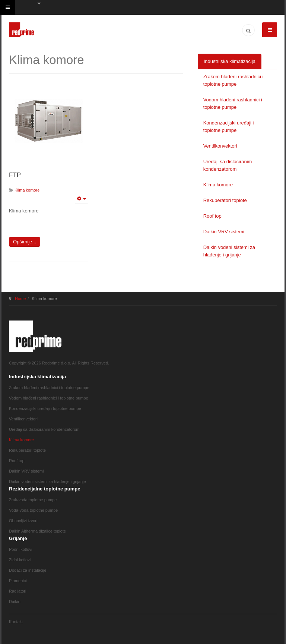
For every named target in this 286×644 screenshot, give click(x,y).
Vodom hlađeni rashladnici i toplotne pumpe (233, 103)
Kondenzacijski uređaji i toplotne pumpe (229, 127)
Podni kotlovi (20, 549)
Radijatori (18, 591)
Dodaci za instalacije (28, 570)
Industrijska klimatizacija (230, 61)
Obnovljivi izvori (23, 521)
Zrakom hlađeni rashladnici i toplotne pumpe (233, 80)
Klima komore (218, 185)
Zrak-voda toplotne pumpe (33, 500)
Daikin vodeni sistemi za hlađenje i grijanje (229, 251)
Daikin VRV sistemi (224, 232)
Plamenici (18, 581)
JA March (35, 336)
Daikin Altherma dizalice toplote (37, 531)
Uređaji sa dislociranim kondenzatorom (228, 165)
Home (20, 299)
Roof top (212, 216)
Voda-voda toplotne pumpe (34, 510)
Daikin (15, 602)
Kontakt (16, 622)
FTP (15, 175)
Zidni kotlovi (20, 560)
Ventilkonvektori (220, 146)
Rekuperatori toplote (225, 200)
